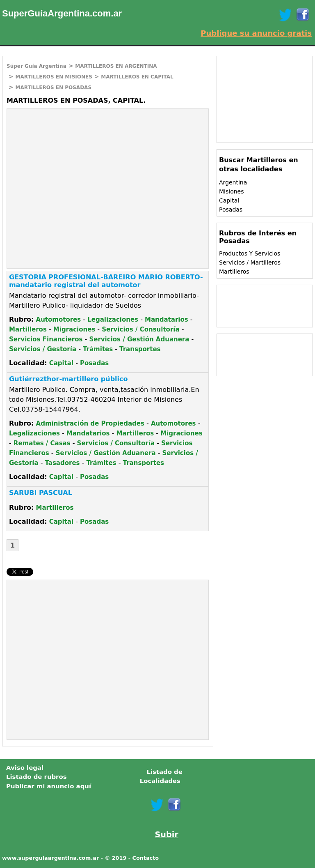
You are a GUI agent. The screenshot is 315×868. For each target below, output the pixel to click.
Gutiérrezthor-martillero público (68, 379)
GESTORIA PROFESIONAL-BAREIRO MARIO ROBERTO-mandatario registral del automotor (106, 281)
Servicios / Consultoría (140, 329)
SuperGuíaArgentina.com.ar (62, 13)
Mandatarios (167, 320)
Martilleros (28, 329)
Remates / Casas (42, 443)
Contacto (146, 858)
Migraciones (74, 329)
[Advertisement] (76, 168)
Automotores (59, 320)
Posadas (94, 363)
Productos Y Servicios (250, 253)
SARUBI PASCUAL (41, 493)
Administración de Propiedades (90, 424)
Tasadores (63, 463)
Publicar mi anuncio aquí (49, 786)
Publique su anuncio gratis (256, 33)
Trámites (98, 349)
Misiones (232, 191)
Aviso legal (25, 768)
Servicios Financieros (46, 339)
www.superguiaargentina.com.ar (50, 858)
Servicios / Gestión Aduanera (139, 339)
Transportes (140, 349)
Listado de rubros (37, 777)
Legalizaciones (113, 320)
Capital (61, 363)
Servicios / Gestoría (43, 349)
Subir (167, 835)
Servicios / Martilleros (250, 262)
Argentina (233, 182)
